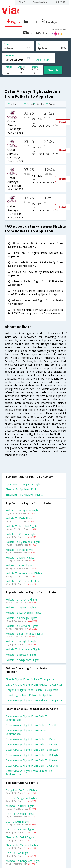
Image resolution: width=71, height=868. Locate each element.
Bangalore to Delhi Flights (21, 790)
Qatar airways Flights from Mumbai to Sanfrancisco (29, 773)
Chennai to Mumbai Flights (22, 845)
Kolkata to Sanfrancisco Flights (24, 634)
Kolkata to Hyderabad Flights (23, 542)
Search (53, 70)
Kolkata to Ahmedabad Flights (24, 573)
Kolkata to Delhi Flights (20, 518)
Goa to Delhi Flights (18, 822)
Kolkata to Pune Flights (20, 550)
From (7, 44)
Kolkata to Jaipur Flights (20, 558)
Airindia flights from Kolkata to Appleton (30, 679)
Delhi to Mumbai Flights (20, 829)
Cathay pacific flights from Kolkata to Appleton (34, 685)
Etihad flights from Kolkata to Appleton (29, 695)
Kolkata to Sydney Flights (21, 607)
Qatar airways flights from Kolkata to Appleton (34, 700)
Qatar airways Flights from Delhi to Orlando (32, 766)
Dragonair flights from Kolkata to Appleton (32, 690)
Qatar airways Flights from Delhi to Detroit (32, 739)
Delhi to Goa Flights (18, 853)
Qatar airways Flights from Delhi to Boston (32, 750)
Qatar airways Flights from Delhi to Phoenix (32, 760)
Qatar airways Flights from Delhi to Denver (32, 744)
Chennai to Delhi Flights (20, 837)
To (39, 44)
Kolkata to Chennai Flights (21, 534)
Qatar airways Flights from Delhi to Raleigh (32, 755)
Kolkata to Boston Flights (21, 655)
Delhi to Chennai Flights (20, 814)
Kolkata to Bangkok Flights (22, 641)
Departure (9, 56)
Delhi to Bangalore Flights (21, 798)
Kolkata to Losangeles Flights (23, 613)
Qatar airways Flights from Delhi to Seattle (31, 725)
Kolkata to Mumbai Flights (21, 526)
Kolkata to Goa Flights (19, 565)
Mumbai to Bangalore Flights (23, 861)
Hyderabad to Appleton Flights (24, 484)
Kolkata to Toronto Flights (22, 599)
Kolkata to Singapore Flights (23, 660)
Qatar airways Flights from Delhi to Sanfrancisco (27, 718)
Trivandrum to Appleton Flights (24, 495)
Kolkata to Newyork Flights (22, 626)
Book (63, 122)
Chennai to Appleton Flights (22, 489)
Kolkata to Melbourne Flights (23, 649)
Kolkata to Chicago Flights (21, 618)
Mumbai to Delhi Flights (20, 806)
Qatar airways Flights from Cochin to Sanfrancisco (28, 732)
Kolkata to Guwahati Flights (22, 581)
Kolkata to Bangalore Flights (23, 510)
